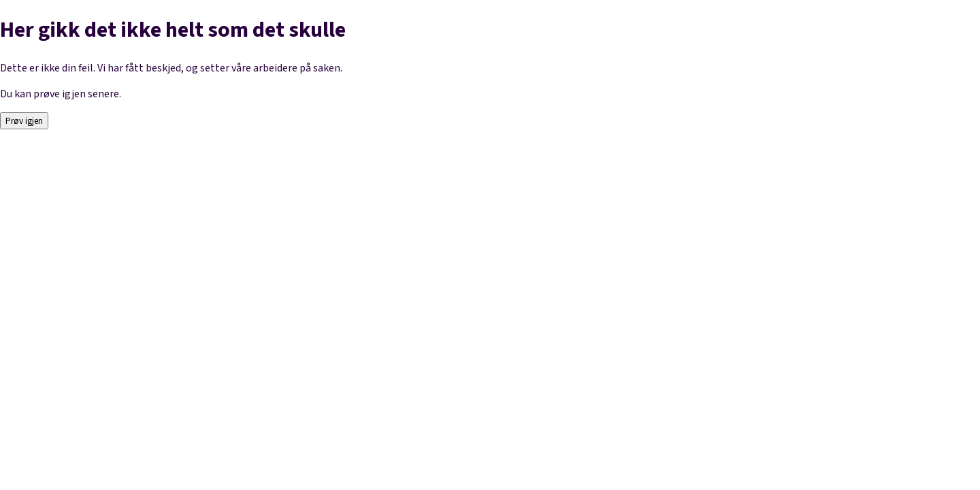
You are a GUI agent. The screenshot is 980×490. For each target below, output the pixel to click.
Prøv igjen (24, 121)
